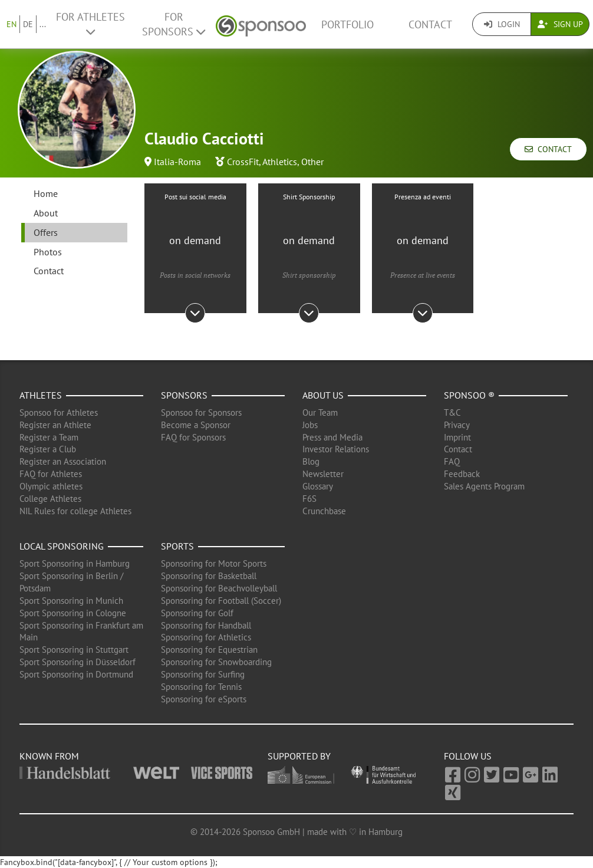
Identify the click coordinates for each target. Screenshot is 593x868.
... (43, 24)
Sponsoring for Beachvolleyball (219, 588)
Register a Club (48, 449)
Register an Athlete (55, 425)
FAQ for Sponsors (193, 437)
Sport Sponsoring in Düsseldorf (78, 662)
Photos (48, 252)
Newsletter (323, 474)
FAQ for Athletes (51, 474)
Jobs (310, 425)
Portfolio (347, 24)
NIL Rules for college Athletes (75, 511)
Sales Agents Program (484, 486)
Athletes (41, 395)
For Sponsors (174, 24)
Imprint (457, 437)
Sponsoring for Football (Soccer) (221, 601)
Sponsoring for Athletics (206, 637)
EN (11, 24)
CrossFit (243, 162)
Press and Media (332, 437)
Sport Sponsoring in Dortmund (76, 674)
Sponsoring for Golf (197, 613)
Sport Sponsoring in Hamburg (75, 563)
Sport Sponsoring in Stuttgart (74, 650)
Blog (311, 461)
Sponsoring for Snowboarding (216, 662)
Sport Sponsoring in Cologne (73, 613)
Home (46, 193)
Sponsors (184, 395)
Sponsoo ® (469, 395)
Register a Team (49, 437)
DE (28, 24)
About (46, 213)
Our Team (320, 412)
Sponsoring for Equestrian (209, 650)
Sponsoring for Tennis (201, 687)
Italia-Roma (177, 162)
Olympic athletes (51, 486)
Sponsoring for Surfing (203, 674)
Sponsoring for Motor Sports (214, 563)
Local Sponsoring (62, 546)
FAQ (452, 461)
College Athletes (50, 499)
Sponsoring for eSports (204, 699)
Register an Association (63, 461)
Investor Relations (336, 449)
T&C (452, 412)
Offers (46, 232)
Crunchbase (324, 511)
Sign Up (560, 24)
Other (312, 162)
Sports (177, 546)
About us (323, 395)
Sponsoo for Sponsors (201, 412)
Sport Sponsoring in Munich (71, 601)
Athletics (280, 162)
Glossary (318, 486)
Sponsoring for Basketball (209, 576)
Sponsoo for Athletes (59, 412)
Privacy (457, 425)
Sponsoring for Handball (206, 625)
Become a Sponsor (196, 425)
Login (502, 24)
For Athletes (90, 24)
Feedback (462, 474)
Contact (430, 24)
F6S (309, 499)
